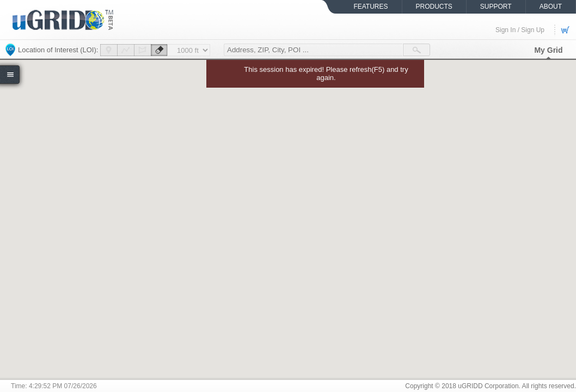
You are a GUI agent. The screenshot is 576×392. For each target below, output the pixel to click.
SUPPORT (496, 7)
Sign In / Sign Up (520, 30)
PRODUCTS (434, 7)
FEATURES (370, 7)
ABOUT (551, 7)
